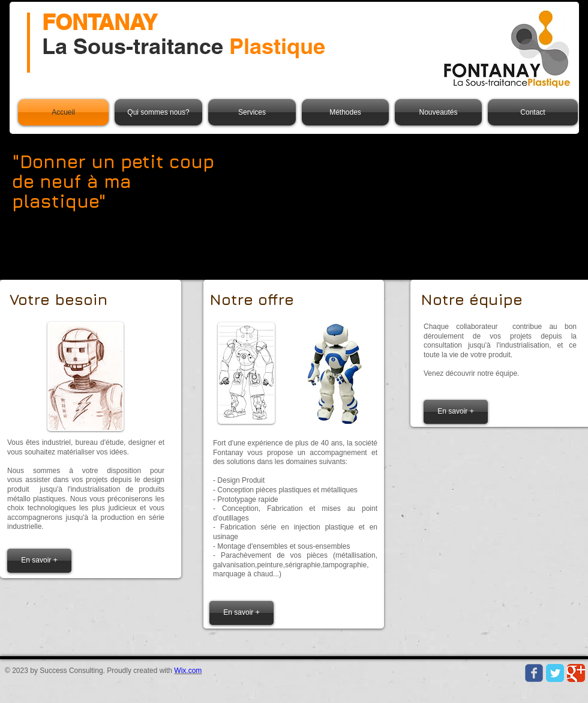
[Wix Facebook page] (534, 673)
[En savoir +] (39, 561)
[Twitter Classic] (555, 673)
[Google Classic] (576, 673)
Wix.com (188, 671)
